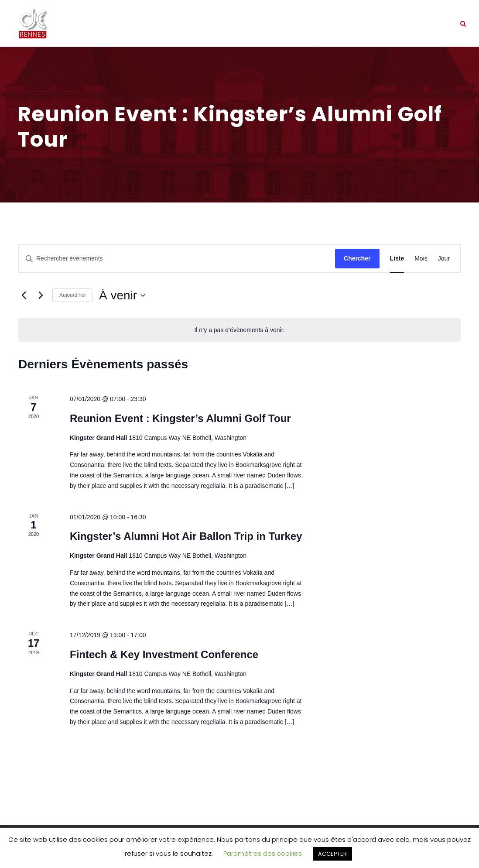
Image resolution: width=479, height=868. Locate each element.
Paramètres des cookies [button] (263, 853)
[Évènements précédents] (24, 295)
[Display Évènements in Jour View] (444, 259)
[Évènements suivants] (41, 295)
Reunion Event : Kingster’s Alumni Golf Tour (180, 418)
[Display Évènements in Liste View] (397, 259)
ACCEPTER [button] (332, 854)
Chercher (357, 258)
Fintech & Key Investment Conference (164, 654)
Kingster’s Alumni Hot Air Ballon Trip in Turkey (186, 536)
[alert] (239, 330)
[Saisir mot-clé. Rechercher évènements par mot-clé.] (177, 259)
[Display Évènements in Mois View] (421, 259)
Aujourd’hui (72, 295)
